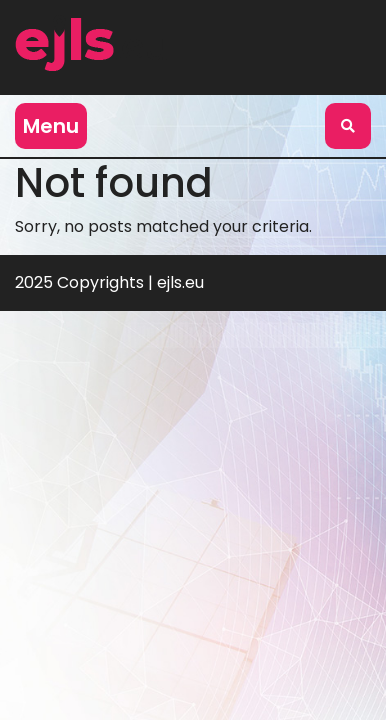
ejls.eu (180, 282)
